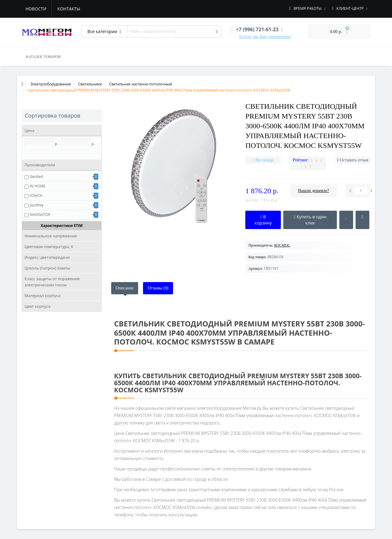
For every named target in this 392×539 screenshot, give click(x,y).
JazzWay (37, 205)
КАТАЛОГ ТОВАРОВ (43, 57)
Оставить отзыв (354, 160)
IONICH (36, 196)
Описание (125, 288)
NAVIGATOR (40, 215)
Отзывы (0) (158, 288)
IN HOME (38, 186)
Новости (36, 9)
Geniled (36, 177)
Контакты (69, 9)
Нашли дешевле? (313, 191)
